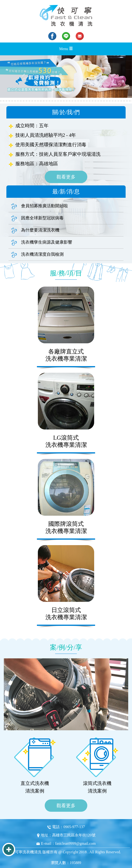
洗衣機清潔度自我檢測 (37, 255)
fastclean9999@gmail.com (75, 843)
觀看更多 (66, 177)
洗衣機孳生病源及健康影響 (42, 243)
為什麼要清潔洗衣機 (35, 231)
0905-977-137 (74, 827)
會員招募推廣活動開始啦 (40, 206)
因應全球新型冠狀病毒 (37, 218)
